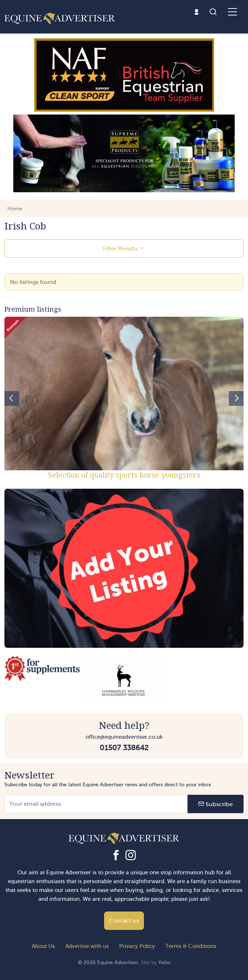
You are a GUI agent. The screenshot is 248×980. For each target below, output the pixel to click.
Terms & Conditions (191, 946)
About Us (43, 946)
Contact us (124, 921)
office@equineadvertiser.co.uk (124, 737)
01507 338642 (124, 748)
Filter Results (124, 248)
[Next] (236, 398)
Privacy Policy (137, 946)
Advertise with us (87, 946)
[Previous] (12, 398)
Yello (164, 963)
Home (15, 209)
